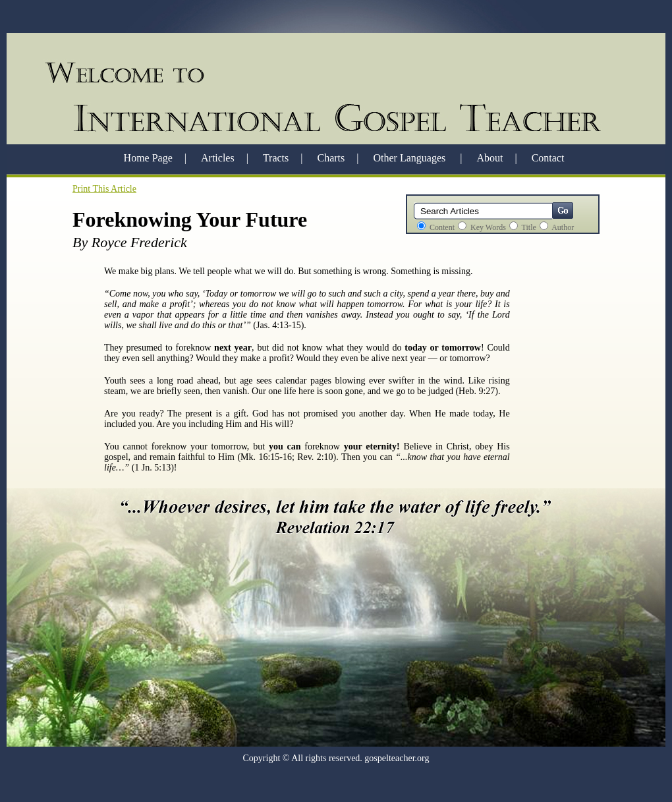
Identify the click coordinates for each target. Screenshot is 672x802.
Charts (331, 158)
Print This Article (104, 189)
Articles (218, 158)
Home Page (148, 158)
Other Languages (410, 158)
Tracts (276, 158)
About (490, 158)
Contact (548, 158)
